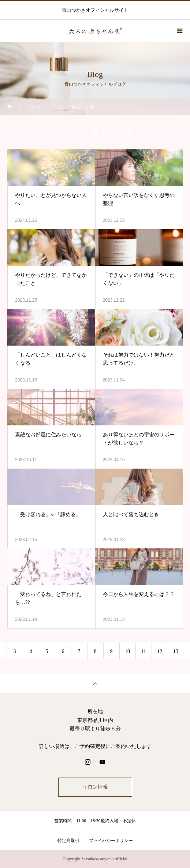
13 (176, 651)
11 (143, 651)
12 (160, 651)
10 (127, 651)
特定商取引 (68, 841)
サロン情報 (95, 787)
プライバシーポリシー (111, 841)
